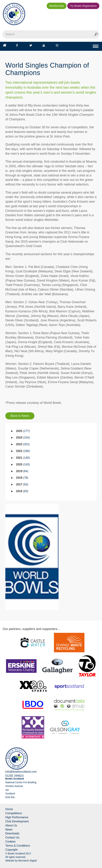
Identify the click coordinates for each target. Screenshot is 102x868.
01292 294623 (14, 776)
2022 (23, 451)
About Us (11, 825)
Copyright (11, 850)
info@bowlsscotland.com (21, 772)
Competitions (14, 813)
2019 (22, 471)
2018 (22, 478)
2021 (23, 458)
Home (9, 809)
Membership (57, 6)
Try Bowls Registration (83, 6)
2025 (23, 431)
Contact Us (12, 837)
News (9, 830)
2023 (23, 444)
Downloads (12, 833)
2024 (23, 438)
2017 (22, 484)
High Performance (17, 817)
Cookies (10, 842)
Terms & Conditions (18, 846)
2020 (23, 464)
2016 (22, 491)
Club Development (17, 821)
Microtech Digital (27, 861)
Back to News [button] (20, 416)
